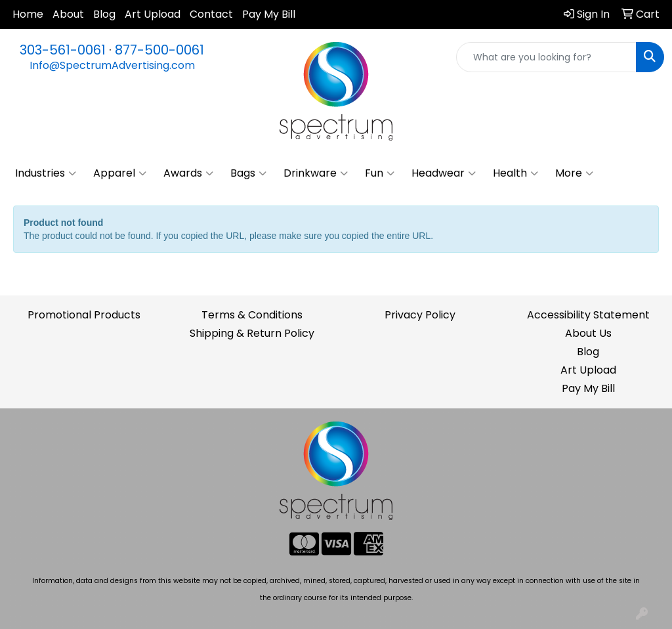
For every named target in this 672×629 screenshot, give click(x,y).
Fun (380, 173)
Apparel (120, 173)
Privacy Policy (420, 315)
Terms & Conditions (252, 315)
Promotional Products (84, 315)
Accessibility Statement (588, 315)
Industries (46, 173)
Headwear (444, 173)
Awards (188, 173)
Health (515, 173)
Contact (211, 14)
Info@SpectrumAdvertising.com (112, 65)
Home (28, 14)
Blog (104, 14)
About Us (588, 333)
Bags (248, 173)
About (68, 14)
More (574, 173)
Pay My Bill (269, 14)
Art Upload (153, 14)
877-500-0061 (159, 50)
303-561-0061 (63, 50)
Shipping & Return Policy (252, 333)
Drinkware (316, 173)
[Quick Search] (546, 57)
